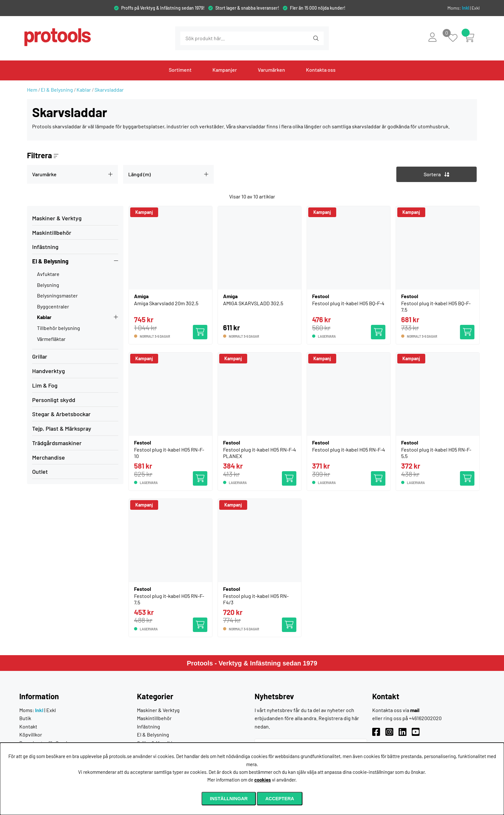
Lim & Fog (45, 385)
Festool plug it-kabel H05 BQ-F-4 (348, 303)
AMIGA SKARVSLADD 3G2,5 (253, 303)
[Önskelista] (456, 38)
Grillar (40, 356)
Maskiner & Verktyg (57, 218)
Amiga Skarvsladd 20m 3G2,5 (166, 303)
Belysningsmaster (57, 295)
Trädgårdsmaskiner (57, 443)
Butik (25, 718)
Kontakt (28, 726)
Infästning (45, 247)
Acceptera (280, 799)
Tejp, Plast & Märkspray (62, 428)
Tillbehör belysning (59, 328)
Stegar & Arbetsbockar (61, 414)
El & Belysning (57, 90)
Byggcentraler (53, 306)
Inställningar (229, 799)
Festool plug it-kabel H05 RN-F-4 (349, 449)
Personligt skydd (54, 400)
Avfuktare (48, 274)
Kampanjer (225, 70)
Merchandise (49, 457)
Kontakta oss (321, 70)
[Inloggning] (432, 37)
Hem (32, 90)
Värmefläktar (51, 339)
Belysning (48, 285)
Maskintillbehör (52, 233)
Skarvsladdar (109, 90)
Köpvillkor (31, 734)
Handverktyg (49, 371)
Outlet (40, 472)
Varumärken (271, 70)
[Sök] (215, 38)
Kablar (84, 90)
